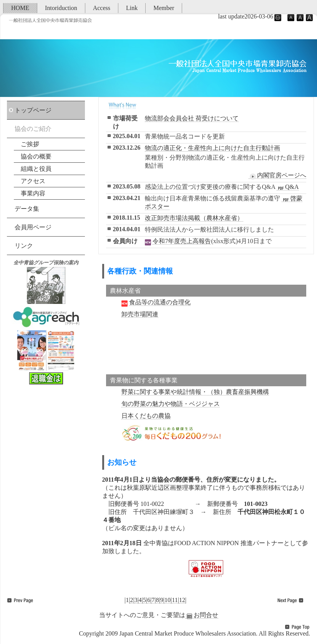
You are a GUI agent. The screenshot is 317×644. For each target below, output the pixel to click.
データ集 (27, 209)
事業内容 (33, 193)
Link (132, 8)
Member (164, 8)
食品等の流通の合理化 (160, 302)
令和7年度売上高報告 (182, 241)
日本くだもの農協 (146, 416)
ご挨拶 (30, 144)
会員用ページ (33, 227)
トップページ (33, 110)
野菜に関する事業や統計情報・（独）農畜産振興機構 (195, 392)
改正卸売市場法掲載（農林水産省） (194, 218)
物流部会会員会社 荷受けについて (192, 118)
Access (102, 8)
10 (168, 600)
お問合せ (202, 615)
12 (182, 600)
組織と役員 (36, 169)
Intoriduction (61, 8)
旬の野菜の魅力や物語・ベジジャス (171, 404)
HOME (20, 8)
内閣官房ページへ (277, 175)
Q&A (288, 187)
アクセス (33, 181)
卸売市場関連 (140, 314)
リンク (24, 246)
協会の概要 (36, 156)
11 (175, 600)
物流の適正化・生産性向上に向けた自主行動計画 (212, 148)
